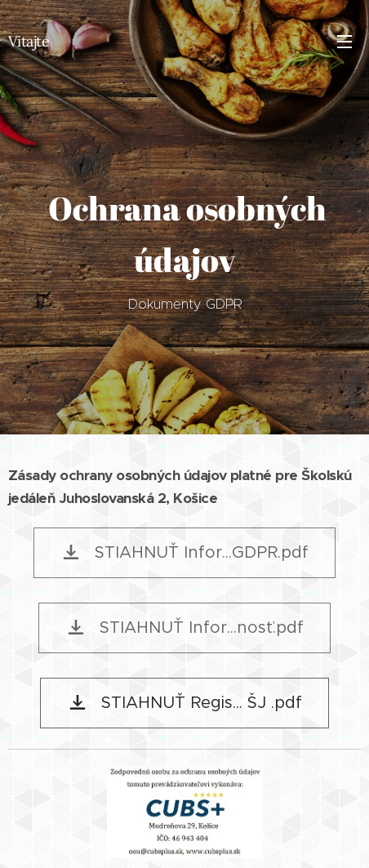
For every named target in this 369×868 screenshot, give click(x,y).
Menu (345, 42)
